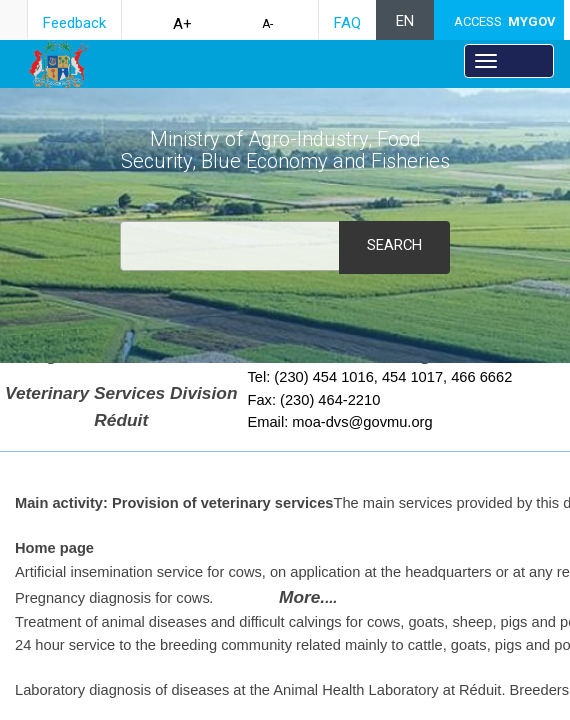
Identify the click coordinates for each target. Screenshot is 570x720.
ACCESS (505, 21)
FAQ (347, 23)
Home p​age (54, 548)
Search (394, 245)
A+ (182, 24)
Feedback (74, 23)
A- (267, 24)
